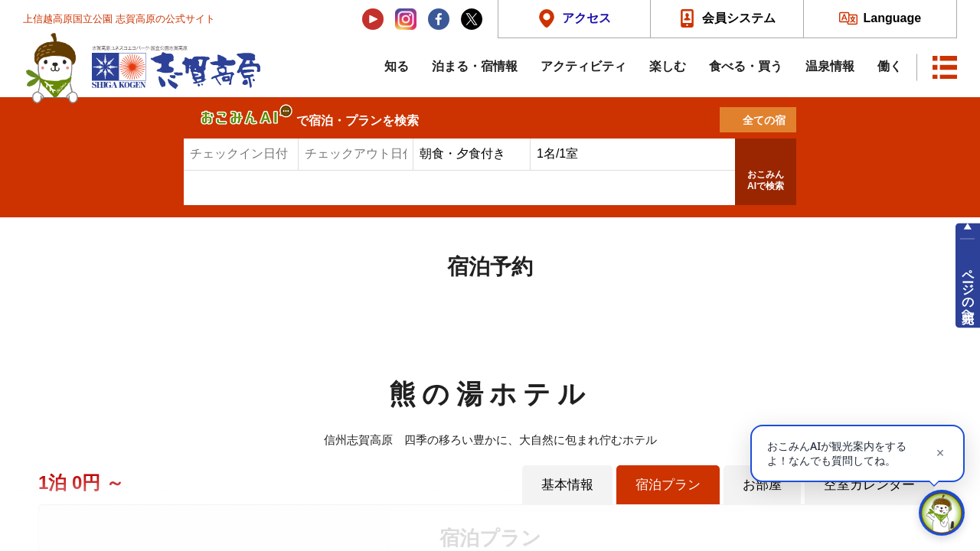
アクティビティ (583, 66)
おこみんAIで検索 (766, 181)
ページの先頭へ (968, 289)
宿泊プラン (668, 484)
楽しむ (668, 66)
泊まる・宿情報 (475, 66)
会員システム (739, 18)
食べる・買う (746, 66)
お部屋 (762, 484)
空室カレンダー (869, 484)
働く (890, 66)
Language (893, 18)
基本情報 (567, 484)
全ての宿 (764, 120)
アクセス (586, 18)
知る (397, 66)
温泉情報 (830, 66)
